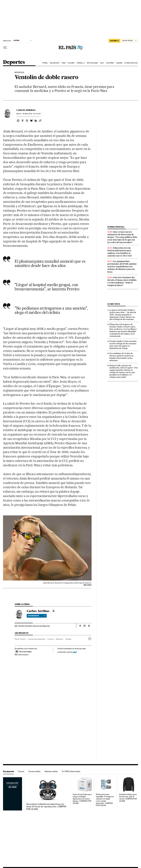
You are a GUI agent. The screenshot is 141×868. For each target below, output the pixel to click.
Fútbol (45, 63)
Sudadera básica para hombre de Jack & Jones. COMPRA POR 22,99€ (128, 798)
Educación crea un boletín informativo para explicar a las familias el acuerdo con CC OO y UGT (120, 252)
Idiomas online (51, 771)
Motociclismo (92, 63)
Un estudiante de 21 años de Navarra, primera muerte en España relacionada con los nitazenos (121, 357)
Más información (22, 655)
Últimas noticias (131, 63)
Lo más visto (114, 304)
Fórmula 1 (81, 63)
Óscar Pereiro (20, 639)
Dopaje (68, 639)
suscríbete (114, 41)
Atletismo (110, 63)
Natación (59, 639)
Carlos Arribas (26, 110)
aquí (75, 652)
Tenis (64, 63)
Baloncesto (55, 63)
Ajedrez (119, 63)
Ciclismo (71, 63)
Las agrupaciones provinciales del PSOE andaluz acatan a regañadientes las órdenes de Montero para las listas (122, 267)
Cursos (21, 771)
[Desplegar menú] (5, 48)
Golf (102, 63)
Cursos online (34, 771)
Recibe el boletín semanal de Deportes (34, 626)
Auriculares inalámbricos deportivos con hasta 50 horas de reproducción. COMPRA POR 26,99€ (46, 807)
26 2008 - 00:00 (32, 114)
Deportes (14, 62)
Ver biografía (37, 616)
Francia (51, 639)
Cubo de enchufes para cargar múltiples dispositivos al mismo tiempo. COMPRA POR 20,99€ (82, 799)
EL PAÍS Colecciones (71, 771)
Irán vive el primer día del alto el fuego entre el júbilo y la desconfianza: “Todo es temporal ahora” (122, 281)
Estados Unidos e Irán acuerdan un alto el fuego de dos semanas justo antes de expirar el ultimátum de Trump (123, 345)
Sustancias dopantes (37, 639)
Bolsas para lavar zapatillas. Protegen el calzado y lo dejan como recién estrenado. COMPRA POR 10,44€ (105, 800)
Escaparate (8, 771)
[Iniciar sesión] (130, 41)
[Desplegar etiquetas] (90, 639)
